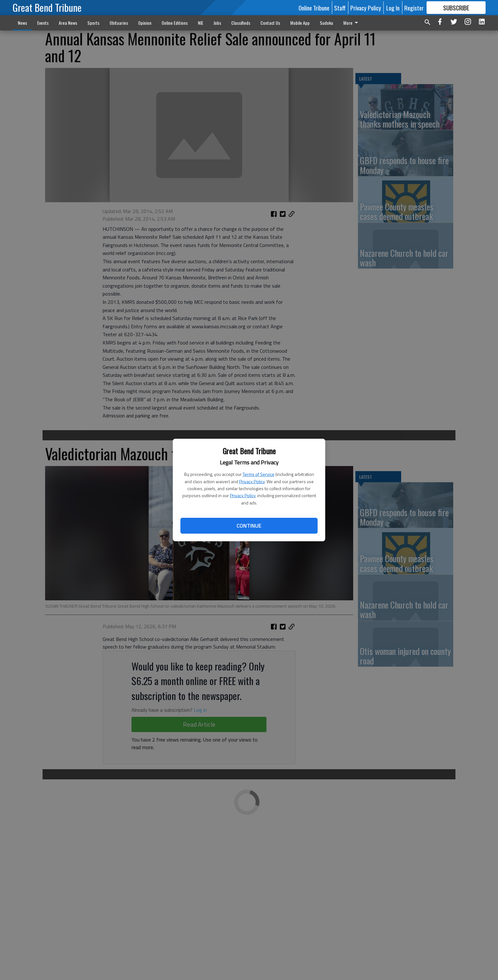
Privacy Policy (252, 481)
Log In (393, 8)
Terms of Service (259, 474)
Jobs (217, 23)
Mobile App (300, 23)
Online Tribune (314, 8)
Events (43, 23)
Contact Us (270, 23)
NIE (201, 23)
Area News (68, 23)
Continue (249, 526)
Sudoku (326, 23)
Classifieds (241, 23)
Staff (340, 8)
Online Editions (175, 23)
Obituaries (119, 23)
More (352, 23)
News (22, 23)
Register (414, 8)
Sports (93, 23)
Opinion (145, 23)
